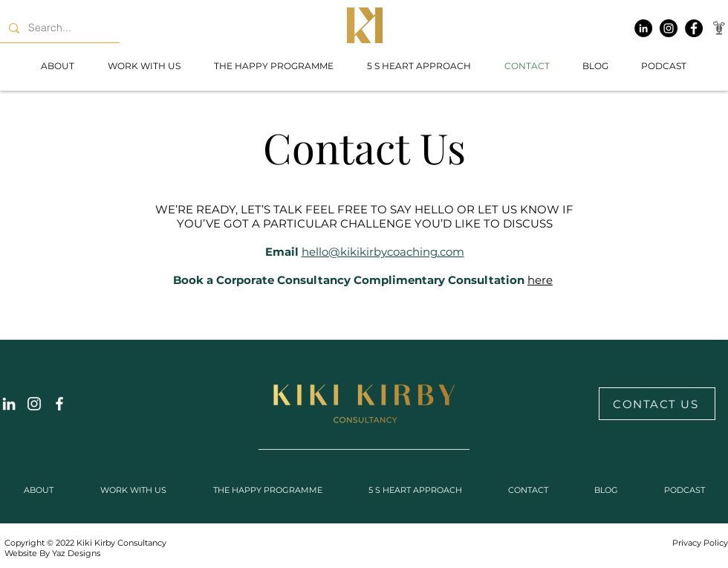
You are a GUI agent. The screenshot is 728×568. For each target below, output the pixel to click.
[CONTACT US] (657, 404)
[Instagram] (669, 28)
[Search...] (58, 28)
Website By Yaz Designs (52, 553)
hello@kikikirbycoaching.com (383, 252)
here (540, 280)
